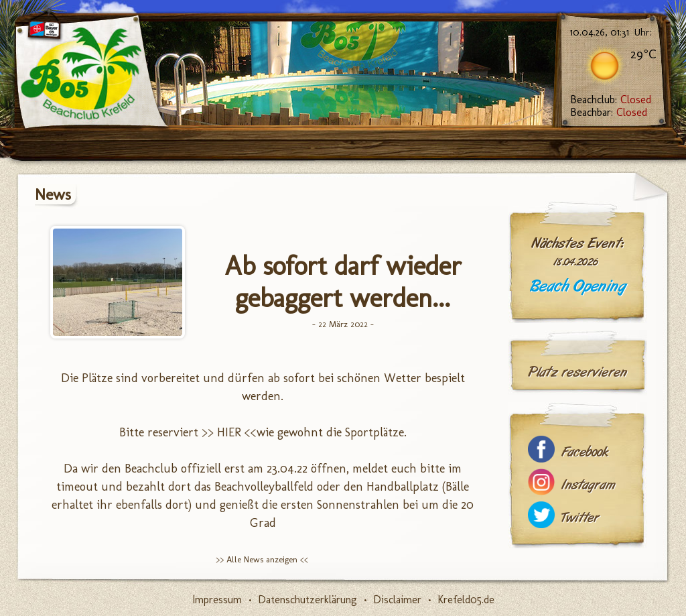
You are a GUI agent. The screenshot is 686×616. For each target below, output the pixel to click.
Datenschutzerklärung (307, 600)
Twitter (580, 518)
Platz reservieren (577, 372)
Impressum (217, 600)
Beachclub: (611, 100)
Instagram (588, 485)
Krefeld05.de (466, 600)
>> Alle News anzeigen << (262, 559)
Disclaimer (397, 600)
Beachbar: (609, 112)
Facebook (585, 452)
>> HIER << (229, 432)
